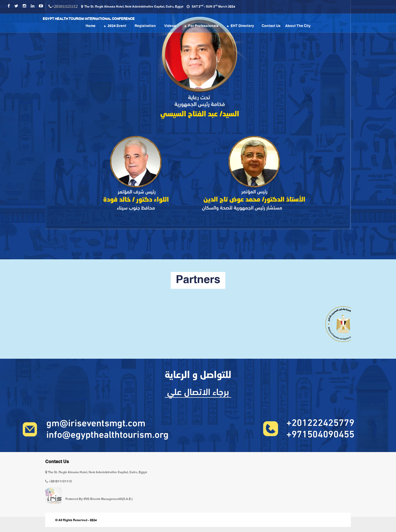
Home (91, 26)
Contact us (271, 26)
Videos (170, 26)
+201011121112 (65, 6)
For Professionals (203, 26)
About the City (298, 26)
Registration (145, 26)
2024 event (117, 26)
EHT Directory (242, 26)
